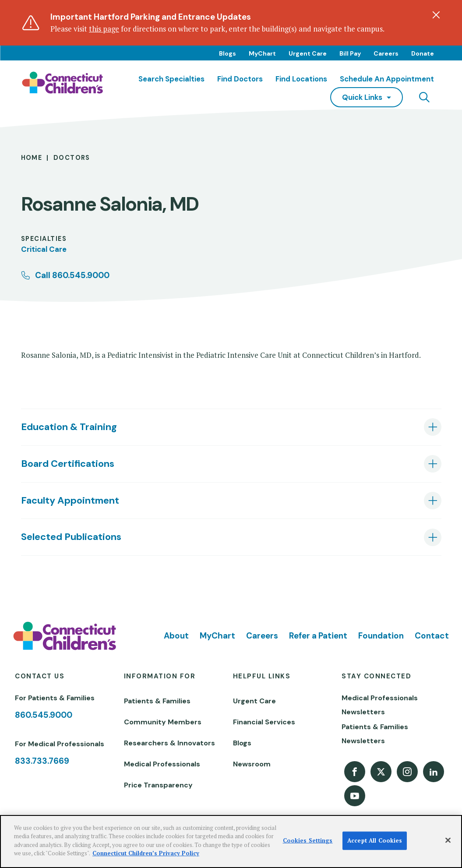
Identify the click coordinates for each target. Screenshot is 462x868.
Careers (386, 53)
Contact (432, 636)
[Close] (448, 840)
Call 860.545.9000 (72, 275)
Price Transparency (158, 785)
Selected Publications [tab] (71, 537)
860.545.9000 (44, 715)
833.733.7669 (42, 761)
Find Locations (301, 79)
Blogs (227, 53)
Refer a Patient (318, 636)
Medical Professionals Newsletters (380, 705)
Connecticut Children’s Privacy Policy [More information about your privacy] (146, 853)
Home (32, 158)
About (176, 636)
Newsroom (252, 764)
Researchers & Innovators (169, 743)
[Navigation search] (424, 97)
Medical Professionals (162, 764)
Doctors (72, 158)
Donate (423, 53)
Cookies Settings (308, 840)
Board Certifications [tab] (68, 464)
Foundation (381, 636)
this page (104, 29)
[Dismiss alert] (436, 15)
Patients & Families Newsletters (375, 734)
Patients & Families (157, 701)
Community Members (163, 722)
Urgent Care (308, 53)
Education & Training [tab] (69, 427)
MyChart (262, 53)
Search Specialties (171, 79)
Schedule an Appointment (387, 79)
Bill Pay (350, 53)
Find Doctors (240, 79)
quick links (362, 97)
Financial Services (264, 722)
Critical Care (44, 249)
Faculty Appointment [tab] (70, 500)
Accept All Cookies (375, 840)
